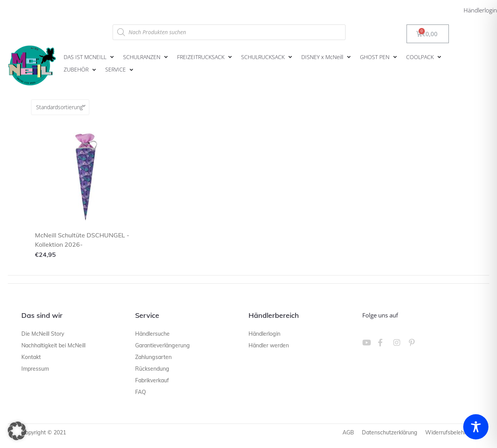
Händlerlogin (480, 10)
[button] (89, 57)
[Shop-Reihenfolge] (60, 107)
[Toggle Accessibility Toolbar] (476, 427)
